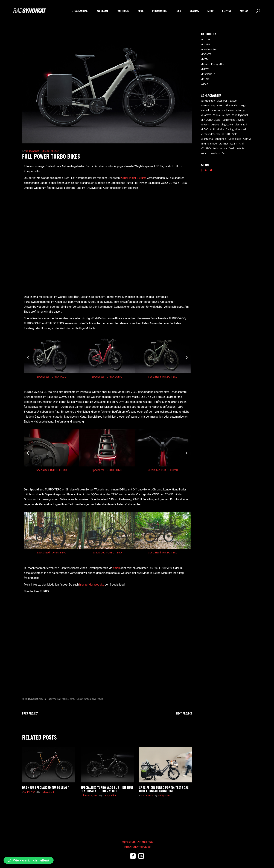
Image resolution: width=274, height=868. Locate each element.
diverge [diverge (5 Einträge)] (241, 110)
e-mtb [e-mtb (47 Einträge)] (227, 115)
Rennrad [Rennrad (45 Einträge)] (241, 129)
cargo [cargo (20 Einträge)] (243, 105)
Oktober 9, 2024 (90, 795)
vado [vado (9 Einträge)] (232, 148)
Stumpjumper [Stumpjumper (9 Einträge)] (210, 144)
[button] (28, 358)
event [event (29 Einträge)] (241, 120)
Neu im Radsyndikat (50, 699)
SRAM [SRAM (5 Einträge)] (247, 139)
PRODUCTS (209, 74)
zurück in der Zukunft (133, 178)
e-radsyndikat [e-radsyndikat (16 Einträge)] (241, 115)
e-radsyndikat (30, 699)
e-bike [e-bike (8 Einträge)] (217, 115)
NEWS (206, 69)
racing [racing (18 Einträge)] (230, 129)
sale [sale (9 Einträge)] (235, 134)
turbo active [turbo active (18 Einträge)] (220, 148)
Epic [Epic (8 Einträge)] (218, 120)
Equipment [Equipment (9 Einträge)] (229, 120)
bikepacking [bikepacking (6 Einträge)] (209, 105)
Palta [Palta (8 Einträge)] (221, 129)
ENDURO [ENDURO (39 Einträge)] (207, 120)
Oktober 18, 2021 (50, 151)
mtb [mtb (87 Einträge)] (213, 129)
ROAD (206, 79)
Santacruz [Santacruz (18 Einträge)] (208, 139)
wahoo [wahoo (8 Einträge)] (216, 153)
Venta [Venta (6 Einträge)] (241, 148)
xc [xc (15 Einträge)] (224, 153)
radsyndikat (33, 151)
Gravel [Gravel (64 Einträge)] (216, 124)
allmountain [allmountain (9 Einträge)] (209, 101)
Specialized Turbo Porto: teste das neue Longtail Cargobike (164, 789)
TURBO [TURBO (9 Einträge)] (206, 148)
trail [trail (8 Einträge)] (242, 144)
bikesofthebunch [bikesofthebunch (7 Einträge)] (227, 105)
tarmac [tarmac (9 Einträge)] (224, 144)
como (66, 699)
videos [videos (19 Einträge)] (206, 153)
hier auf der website (92, 585)
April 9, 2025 (29, 792)
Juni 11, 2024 (146, 795)
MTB (205, 59)
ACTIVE (206, 39)
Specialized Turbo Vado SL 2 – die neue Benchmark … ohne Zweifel (107, 789)
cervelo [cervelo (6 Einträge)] (206, 110)
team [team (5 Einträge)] (234, 144)
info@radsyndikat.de (137, 847)
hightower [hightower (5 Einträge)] (228, 124)
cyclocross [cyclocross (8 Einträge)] (228, 110)
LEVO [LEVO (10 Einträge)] (205, 129)
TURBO (79, 699)
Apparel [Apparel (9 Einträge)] (222, 101)
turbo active (90, 699)
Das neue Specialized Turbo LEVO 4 (46, 787)
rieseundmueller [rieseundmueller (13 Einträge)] (211, 134)
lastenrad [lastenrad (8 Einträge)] (242, 124)
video (205, 84)
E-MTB (206, 44)
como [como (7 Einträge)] (216, 110)
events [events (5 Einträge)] (206, 124)
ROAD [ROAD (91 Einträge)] (226, 134)
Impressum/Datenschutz (137, 842)
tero (72, 699)
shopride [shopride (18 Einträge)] (221, 139)
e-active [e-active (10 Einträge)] (207, 115)
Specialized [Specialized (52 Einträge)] (235, 139)
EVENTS (207, 54)
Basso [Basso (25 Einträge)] (233, 101)
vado (100, 699)
